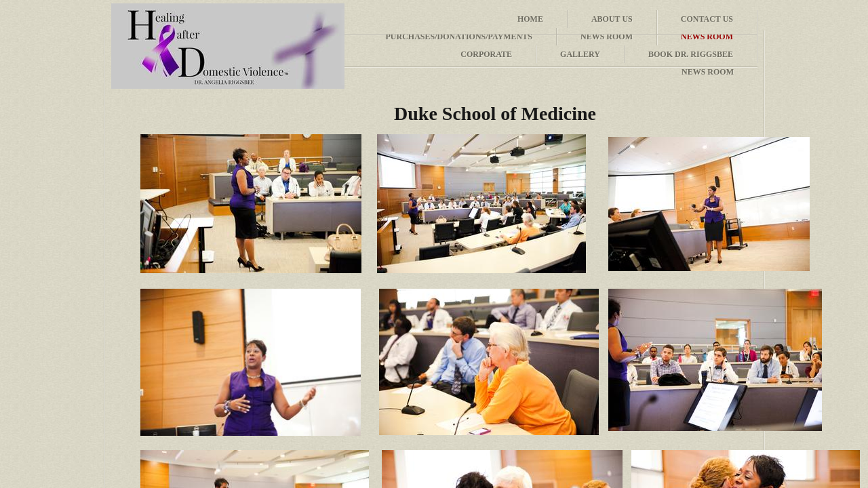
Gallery (580, 54)
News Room (708, 72)
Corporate (486, 54)
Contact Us (707, 19)
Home (530, 19)
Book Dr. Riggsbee (691, 54)
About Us (612, 19)
